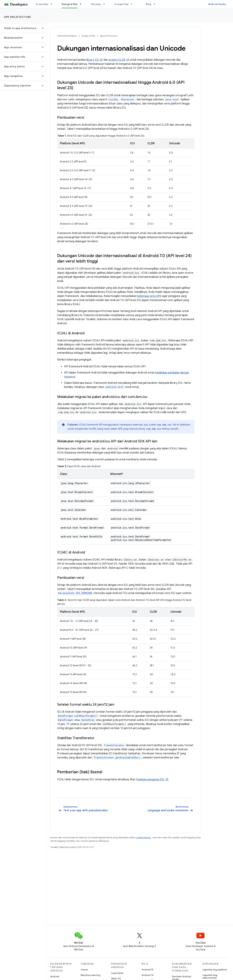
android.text (115, 387)
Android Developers (67, 36)
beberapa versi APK (149, 296)
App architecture (18, 17)
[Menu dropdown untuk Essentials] (53, 4)
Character (128, 99)
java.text (172, 99)
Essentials (42, 4)
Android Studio (217, 4)
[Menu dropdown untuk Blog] (156, 4)
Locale (113, 99)
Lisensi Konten (144, 838)
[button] (20, 28)
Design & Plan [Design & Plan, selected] (70, 4)
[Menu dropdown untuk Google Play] (133, 4)
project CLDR (117, 60)
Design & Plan (88, 36)
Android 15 (147, 970)
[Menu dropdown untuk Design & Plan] (82, 4)
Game (84, 970)
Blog (149, 4)
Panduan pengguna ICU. (150, 779)
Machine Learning (90, 975)
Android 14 (148, 975)
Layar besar (117, 973)
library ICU (93, 60)
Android (55, 976)
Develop (96, 4)
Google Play (122, 4)
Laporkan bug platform (215, 970)
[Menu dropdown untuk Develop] (106, 4)
